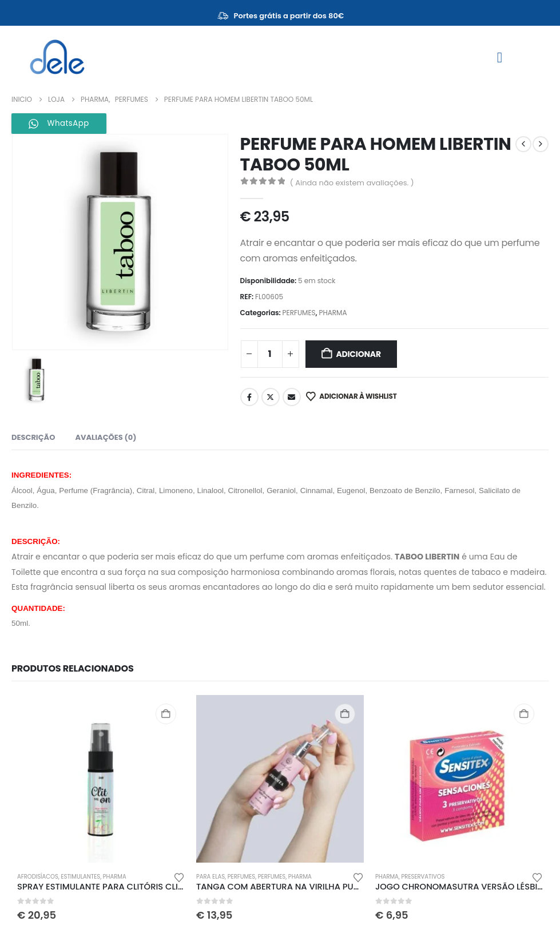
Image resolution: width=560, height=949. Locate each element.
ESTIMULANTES (80, 877)
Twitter (271, 397)
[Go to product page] (101, 779)
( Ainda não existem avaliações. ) (352, 183)
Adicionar (358, 354)
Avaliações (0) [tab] (106, 437)
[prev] (523, 144)
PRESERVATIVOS (423, 877)
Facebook (249, 397)
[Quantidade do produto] (270, 354)
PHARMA (333, 313)
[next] (541, 144)
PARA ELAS (211, 877)
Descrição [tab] (33, 437)
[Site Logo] (57, 57)
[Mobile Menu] (500, 57)
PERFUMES (299, 313)
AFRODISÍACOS (38, 877)
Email (292, 397)
